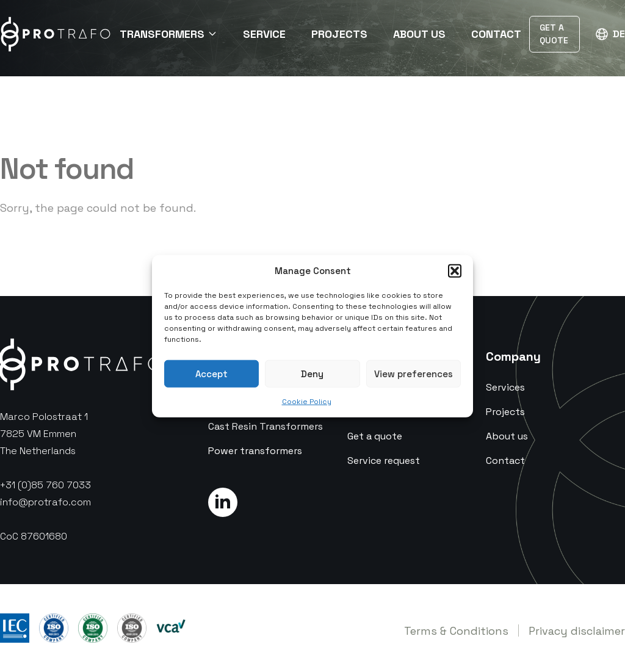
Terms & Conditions (456, 631)
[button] (455, 271)
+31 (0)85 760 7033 (45, 485)
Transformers (168, 34)
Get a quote (375, 436)
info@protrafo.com (45, 502)
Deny (312, 373)
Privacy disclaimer (577, 631)
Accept (211, 373)
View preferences (414, 373)
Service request (384, 461)
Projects (339, 34)
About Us (419, 34)
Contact (496, 34)
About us (507, 436)
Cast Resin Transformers (266, 426)
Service (264, 34)
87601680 (44, 536)
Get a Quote (554, 34)
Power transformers (255, 451)
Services (505, 387)
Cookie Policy (307, 402)
